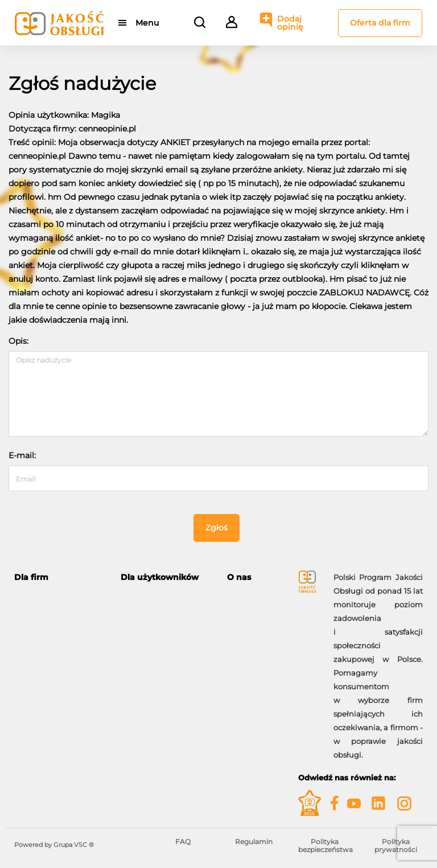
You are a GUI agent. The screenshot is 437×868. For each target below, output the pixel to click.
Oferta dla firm (380, 23)
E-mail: (22, 455)
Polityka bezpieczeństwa (325, 846)
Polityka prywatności (396, 846)
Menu (147, 23)
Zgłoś (217, 528)
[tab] (59, 577)
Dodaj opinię (290, 23)
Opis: (18, 341)
